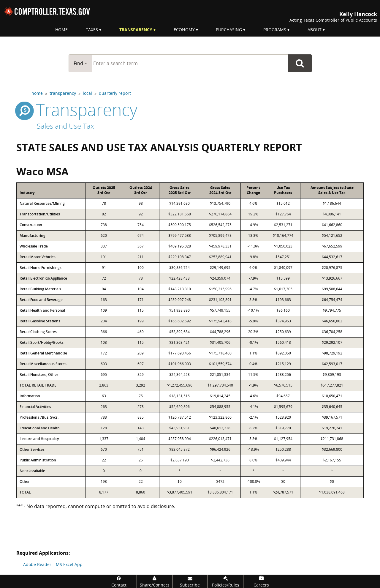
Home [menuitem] (61, 30)
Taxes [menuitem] (92, 30)
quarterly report (115, 93)
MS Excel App (69, 564)
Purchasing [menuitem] (229, 30)
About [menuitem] (315, 30)
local (87, 93)
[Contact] (119, 581)
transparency (63, 93)
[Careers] (261, 581)
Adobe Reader (37, 564)
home (37, 93)
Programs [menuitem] (275, 30)
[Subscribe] (190, 581)
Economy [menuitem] (184, 30)
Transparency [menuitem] (136, 30)
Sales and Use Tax (65, 126)
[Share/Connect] (155, 581)
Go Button (300, 63)
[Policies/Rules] (225, 581)
